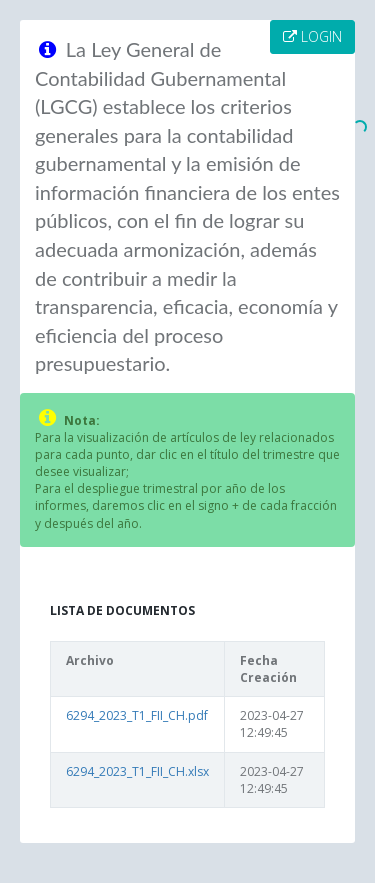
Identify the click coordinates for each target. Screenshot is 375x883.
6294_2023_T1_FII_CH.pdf (137, 715)
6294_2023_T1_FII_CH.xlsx (137, 771)
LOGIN (312, 36)
